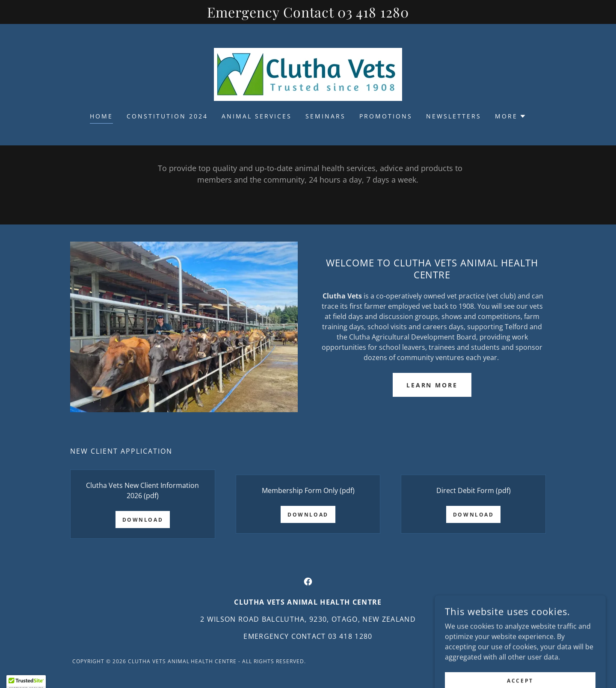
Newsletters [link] (454, 116)
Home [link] (101, 116)
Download (143, 520)
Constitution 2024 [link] (167, 116)
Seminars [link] (326, 116)
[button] (511, 116)
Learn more (432, 385)
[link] (308, 74)
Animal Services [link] (257, 116)
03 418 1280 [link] (350, 636)
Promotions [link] (386, 116)
